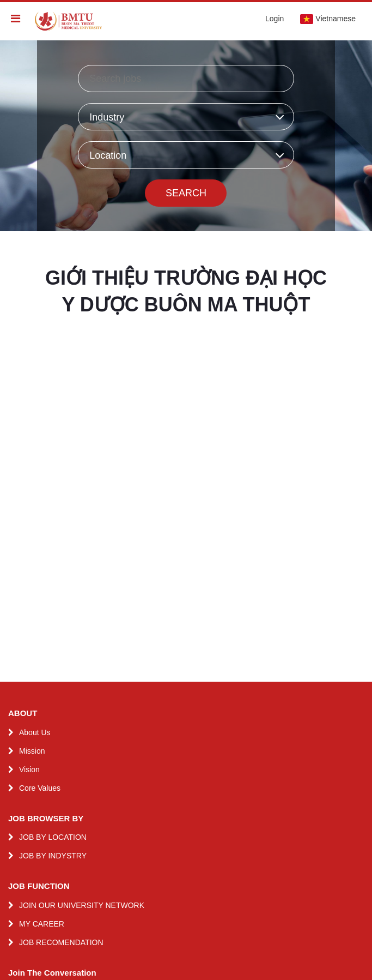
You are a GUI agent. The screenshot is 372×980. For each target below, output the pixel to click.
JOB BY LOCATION (53, 837)
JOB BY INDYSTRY (53, 856)
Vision (29, 769)
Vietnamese (328, 19)
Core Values (40, 788)
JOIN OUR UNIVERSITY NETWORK (82, 905)
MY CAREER (42, 924)
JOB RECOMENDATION (61, 942)
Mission (32, 751)
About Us (35, 732)
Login (275, 19)
